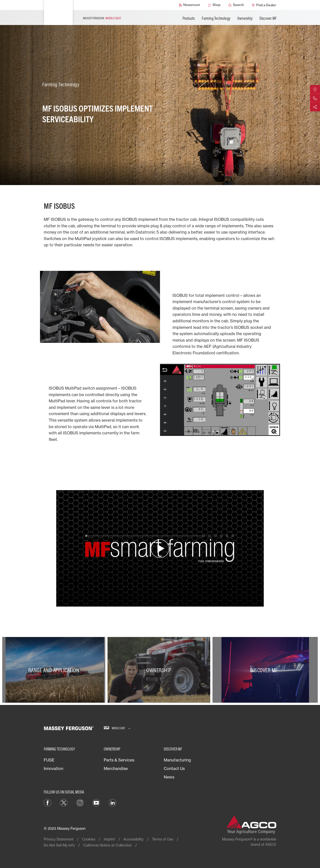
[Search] (236, 5)
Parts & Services (119, 760)
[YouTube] (96, 802)
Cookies (89, 839)
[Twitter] (64, 802)
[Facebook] (47, 802)
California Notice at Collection (107, 845)
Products (189, 18)
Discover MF (268, 18)
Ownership (245, 18)
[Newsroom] (189, 5)
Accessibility (133, 839)
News (169, 777)
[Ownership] (160, 670)
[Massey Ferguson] (58, 13)
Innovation (53, 768)
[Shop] (214, 5)
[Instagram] (80, 802)
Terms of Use (163, 839)
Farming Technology (216, 18)
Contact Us (174, 768)
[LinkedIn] (112, 802)
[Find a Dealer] (264, 5)
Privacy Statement (59, 839)
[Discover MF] (265, 670)
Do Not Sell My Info (59, 845)
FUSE (49, 760)
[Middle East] (117, 728)
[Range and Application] (55, 670)
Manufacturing (177, 760)
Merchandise (116, 768)
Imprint (109, 839)
